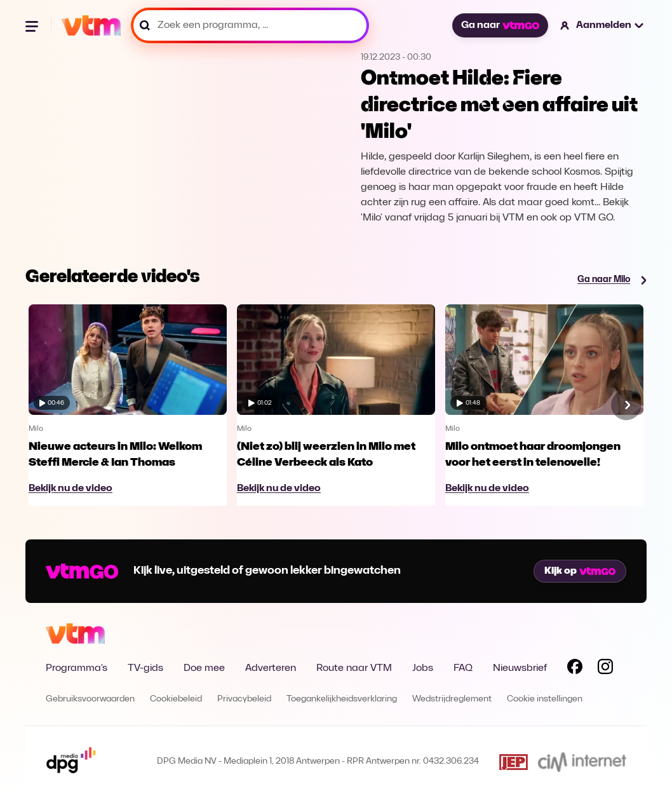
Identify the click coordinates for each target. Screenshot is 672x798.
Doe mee (204, 668)
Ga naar (500, 25)
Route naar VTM (354, 668)
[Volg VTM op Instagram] (605, 669)
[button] (602, 25)
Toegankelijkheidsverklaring (342, 699)
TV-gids (145, 668)
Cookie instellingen (545, 699)
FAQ (463, 668)
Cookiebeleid (176, 699)
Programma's (77, 668)
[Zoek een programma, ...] (250, 25)
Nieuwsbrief (520, 668)
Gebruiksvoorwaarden (90, 699)
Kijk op (580, 571)
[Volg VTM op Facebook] (575, 669)
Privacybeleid (244, 699)
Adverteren (271, 668)
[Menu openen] (33, 25)
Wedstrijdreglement (452, 699)
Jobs (423, 668)
